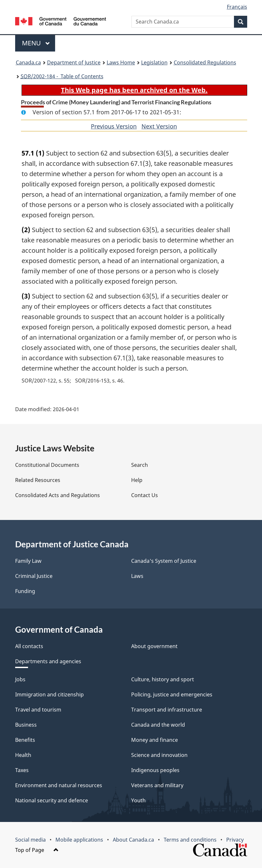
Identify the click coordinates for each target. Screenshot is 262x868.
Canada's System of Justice (164, 561)
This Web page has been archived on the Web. (134, 90)
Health (23, 755)
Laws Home (121, 62)
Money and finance (155, 740)
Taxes (22, 770)
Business (26, 725)
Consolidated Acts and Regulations (58, 495)
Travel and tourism (38, 710)
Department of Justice (74, 62)
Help (137, 480)
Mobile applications (79, 840)
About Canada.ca (133, 840)
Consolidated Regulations (205, 62)
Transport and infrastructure (167, 710)
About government (154, 646)
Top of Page (37, 850)
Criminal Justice (34, 576)
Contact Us (145, 495)
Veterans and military (157, 785)
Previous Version (114, 126)
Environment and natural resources (59, 785)
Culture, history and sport (163, 679)
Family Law (28, 561)
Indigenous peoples (155, 770)
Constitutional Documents (47, 465)
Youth (138, 800)
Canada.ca (28, 62)
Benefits (25, 740)
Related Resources (38, 480)
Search (140, 465)
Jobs (20, 679)
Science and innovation (159, 755)
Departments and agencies (48, 661)
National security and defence (52, 800)
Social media (30, 840)
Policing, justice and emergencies (172, 694)
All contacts (29, 646)
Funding (25, 591)
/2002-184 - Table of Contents (62, 76)
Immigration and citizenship (49, 694)
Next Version (159, 126)
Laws (137, 576)
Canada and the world (158, 725)
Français (237, 7)
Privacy (235, 840)
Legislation (154, 62)
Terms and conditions (190, 840)
